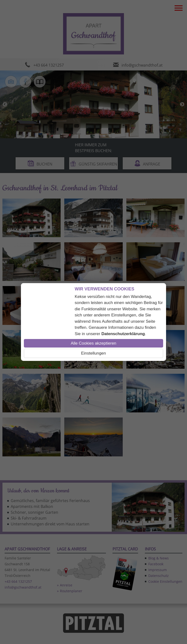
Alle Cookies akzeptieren (93, 343)
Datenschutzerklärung (123, 334)
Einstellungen (93, 353)
